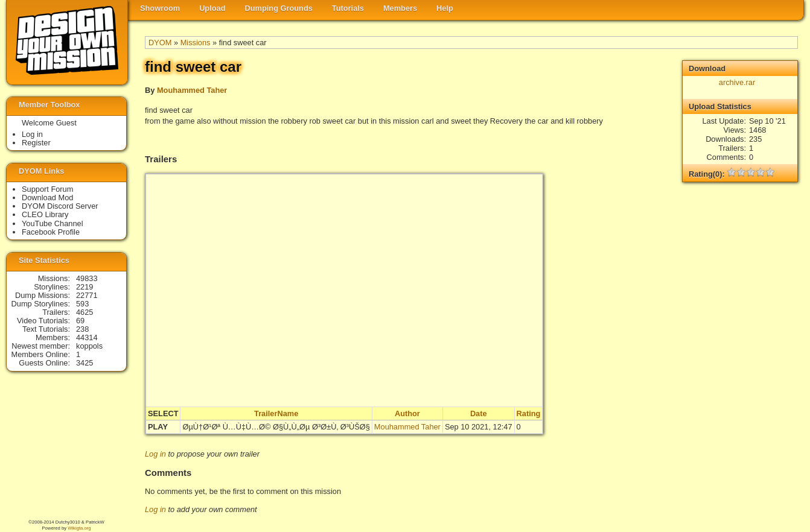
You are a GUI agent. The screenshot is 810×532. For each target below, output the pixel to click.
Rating (529, 413)
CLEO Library (45, 214)
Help (445, 8)
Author (407, 413)
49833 (87, 278)
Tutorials (348, 8)
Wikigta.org (79, 528)
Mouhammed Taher (192, 90)
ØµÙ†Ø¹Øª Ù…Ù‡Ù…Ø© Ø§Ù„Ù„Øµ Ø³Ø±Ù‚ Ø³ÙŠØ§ (276, 427)
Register (36, 143)
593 (82, 304)
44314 (87, 337)
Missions (196, 43)
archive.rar (737, 82)
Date (479, 413)
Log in (155, 454)
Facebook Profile (51, 232)
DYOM (160, 43)
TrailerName (276, 413)
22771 (87, 295)
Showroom (160, 8)
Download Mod (47, 198)
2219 (85, 287)
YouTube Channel (53, 223)
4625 (85, 312)
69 (80, 321)
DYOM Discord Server (60, 206)
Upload (212, 8)
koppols (89, 346)
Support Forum (47, 189)
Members (400, 8)
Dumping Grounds (279, 8)
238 (82, 329)
